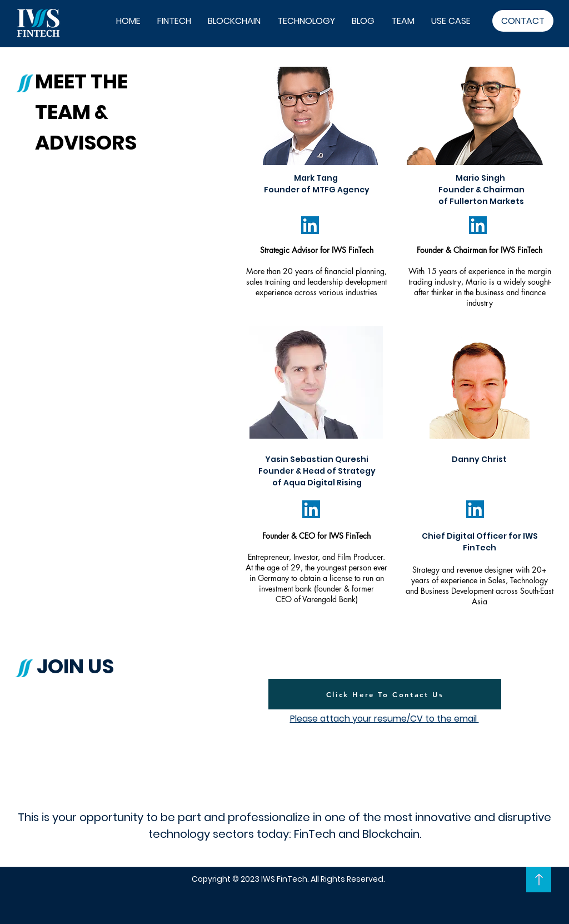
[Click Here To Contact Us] (385, 694)
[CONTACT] (523, 21)
